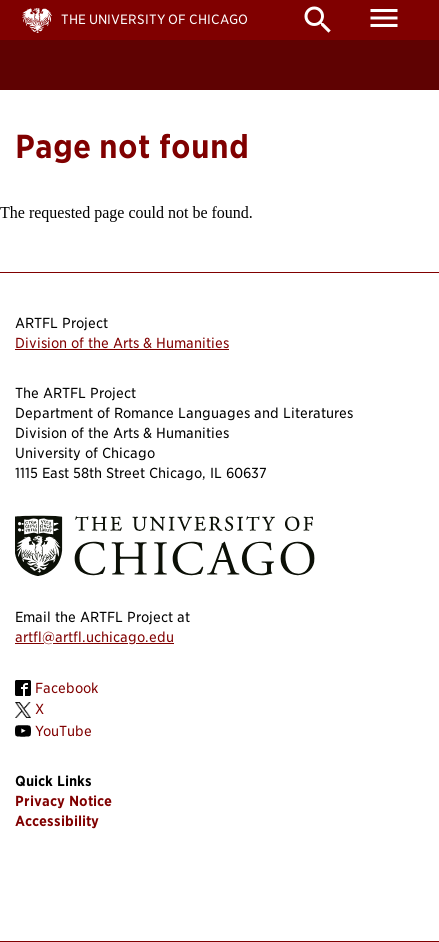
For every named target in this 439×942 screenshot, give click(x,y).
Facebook (66, 688)
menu (384, 18)
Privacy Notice (63, 801)
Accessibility (57, 821)
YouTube (63, 731)
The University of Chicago (154, 19)
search (318, 20)
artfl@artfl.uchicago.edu (94, 637)
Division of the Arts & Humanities (122, 343)
